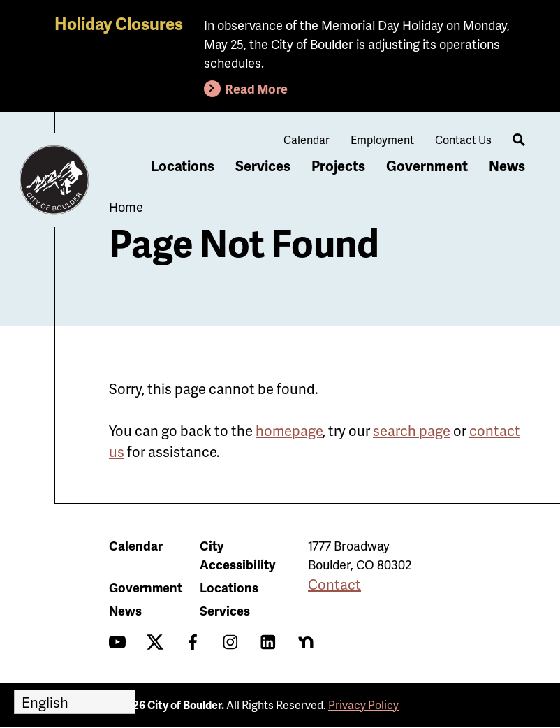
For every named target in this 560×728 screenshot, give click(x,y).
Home (126, 206)
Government (427, 166)
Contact (334, 584)
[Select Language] (75, 702)
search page (412, 430)
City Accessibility (237, 555)
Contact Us (463, 139)
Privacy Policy (363, 705)
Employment (382, 139)
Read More (256, 88)
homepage (289, 430)
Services (263, 166)
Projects (338, 166)
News (507, 166)
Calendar (307, 139)
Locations (183, 166)
